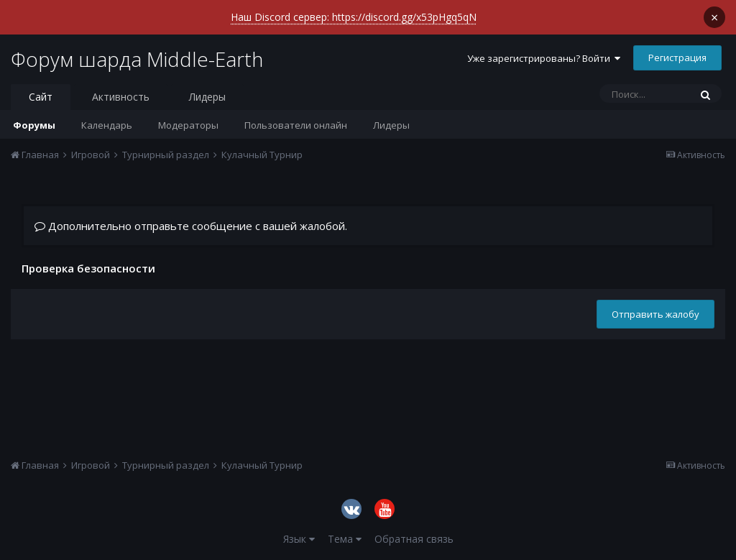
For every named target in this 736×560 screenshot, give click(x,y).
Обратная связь (414, 539)
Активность (121, 97)
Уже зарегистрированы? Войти (544, 58)
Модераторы (188, 125)
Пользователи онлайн (296, 125)
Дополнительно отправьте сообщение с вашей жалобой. (191, 226)
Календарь (107, 125)
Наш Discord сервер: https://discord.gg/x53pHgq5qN (354, 17)
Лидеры (391, 125)
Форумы (34, 125)
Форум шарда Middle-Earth (137, 59)
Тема (345, 539)
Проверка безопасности (88, 268)
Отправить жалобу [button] (655, 314)
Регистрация (677, 58)
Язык (299, 539)
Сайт (41, 97)
